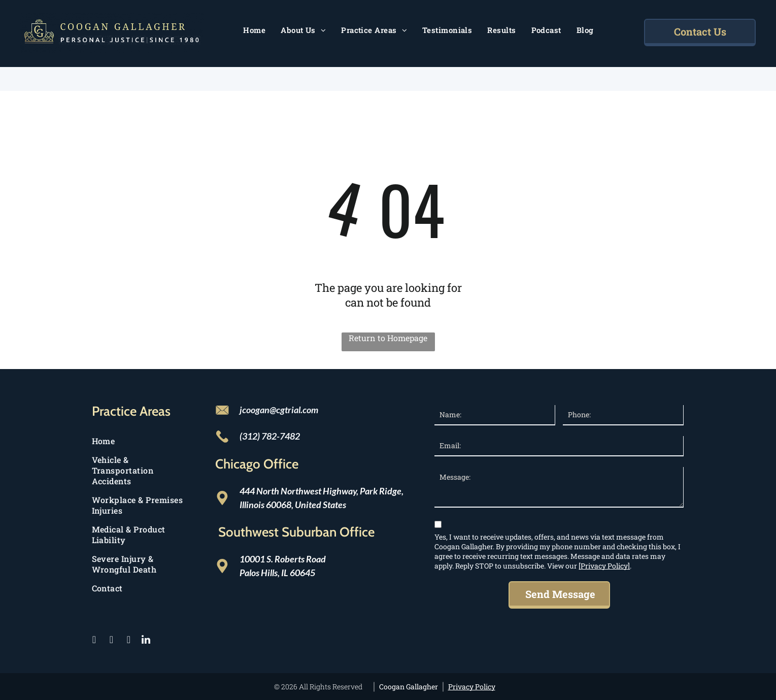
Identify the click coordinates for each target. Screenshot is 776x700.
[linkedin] (146, 641)
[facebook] (94, 641)
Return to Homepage (388, 338)
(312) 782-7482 (270, 436)
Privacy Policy (472, 687)
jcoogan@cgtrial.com (279, 410)
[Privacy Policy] (604, 566)
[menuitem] (254, 30)
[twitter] (112, 641)
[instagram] (129, 641)
